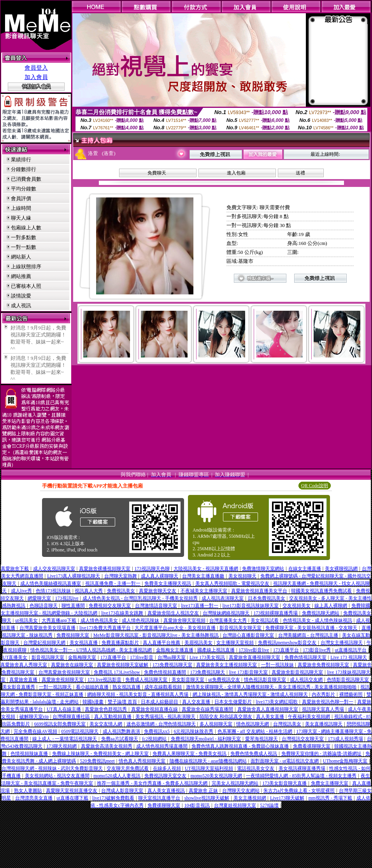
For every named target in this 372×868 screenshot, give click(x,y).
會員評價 (21, 198)
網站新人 (21, 257)
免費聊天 (157, 173)
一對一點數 (24, 247)
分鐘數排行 (24, 169)
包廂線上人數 (26, 228)
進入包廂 (236, 173)
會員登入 (36, 68)
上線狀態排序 (26, 267)
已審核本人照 (26, 286)
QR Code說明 (315, 486)
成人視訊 (21, 305)
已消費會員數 (26, 179)
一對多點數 (24, 237)
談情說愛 (21, 296)
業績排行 (21, 159)
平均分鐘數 (24, 189)
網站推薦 (21, 276)
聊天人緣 (21, 218)
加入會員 (36, 77)
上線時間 (21, 208)
